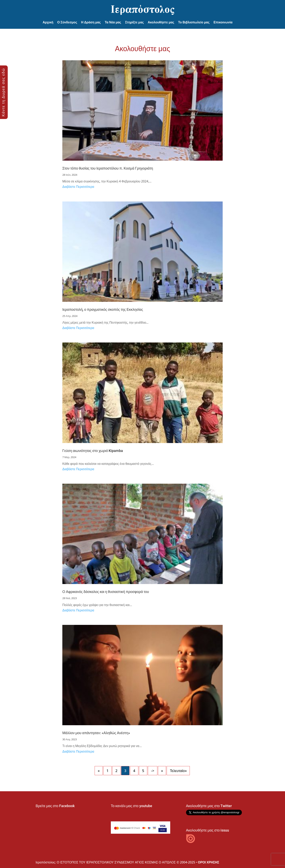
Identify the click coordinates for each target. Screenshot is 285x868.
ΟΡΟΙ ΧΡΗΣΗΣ (209, 862)
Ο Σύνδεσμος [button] (67, 22)
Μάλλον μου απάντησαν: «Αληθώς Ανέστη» (96, 733)
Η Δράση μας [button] (91, 22)
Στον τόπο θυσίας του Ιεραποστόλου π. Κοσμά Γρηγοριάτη (108, 168)
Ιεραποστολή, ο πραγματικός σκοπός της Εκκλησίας (103, 309)
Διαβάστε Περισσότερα (78, 187)
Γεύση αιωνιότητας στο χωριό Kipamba (93, 451)
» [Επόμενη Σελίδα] (162, 771)
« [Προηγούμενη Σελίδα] (99, 771)
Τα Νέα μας (113, 22)
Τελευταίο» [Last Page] (178, 771)
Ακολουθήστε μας (161, 22)
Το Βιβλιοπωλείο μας (194, 22)
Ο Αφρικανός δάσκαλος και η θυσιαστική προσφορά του (106, 592)
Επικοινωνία (223, 22)
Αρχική (48, 22)
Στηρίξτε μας (134, 22)
